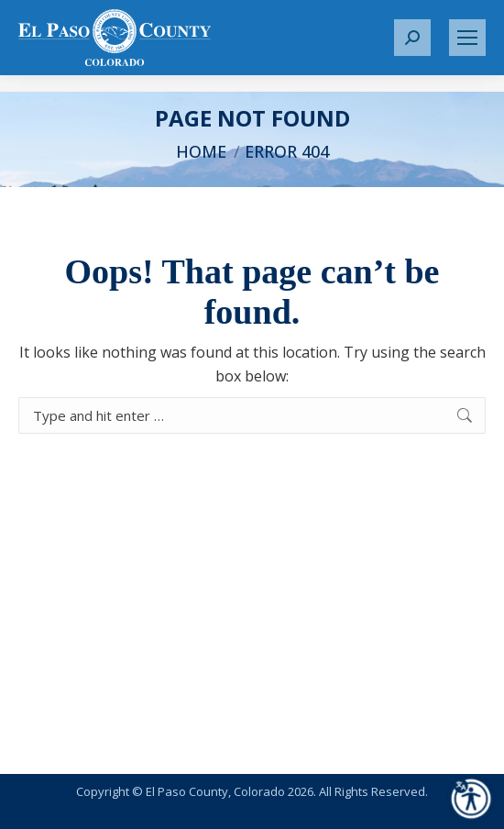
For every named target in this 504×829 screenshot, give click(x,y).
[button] (412, 38)
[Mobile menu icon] (467, 38)
